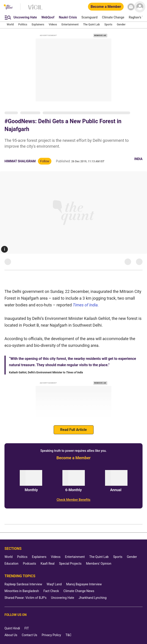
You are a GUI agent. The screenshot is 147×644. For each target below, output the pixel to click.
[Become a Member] (106, 7)
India (138, 159)
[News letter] (131, 7)
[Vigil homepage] (35, 9)
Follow (45, 161)
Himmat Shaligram (20, 161)
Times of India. (86, 305)
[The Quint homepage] (8, 7)
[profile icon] (140, 7)
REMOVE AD (100, 35)
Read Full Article (73, 430)
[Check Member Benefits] (73, 500)
